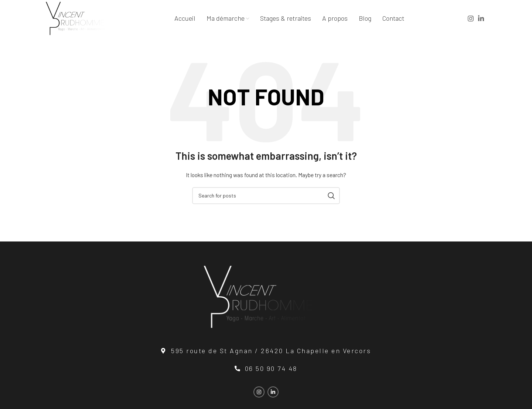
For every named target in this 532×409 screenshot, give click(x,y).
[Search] (266, 196)
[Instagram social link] (471, 18)
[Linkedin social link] (481, 18)
